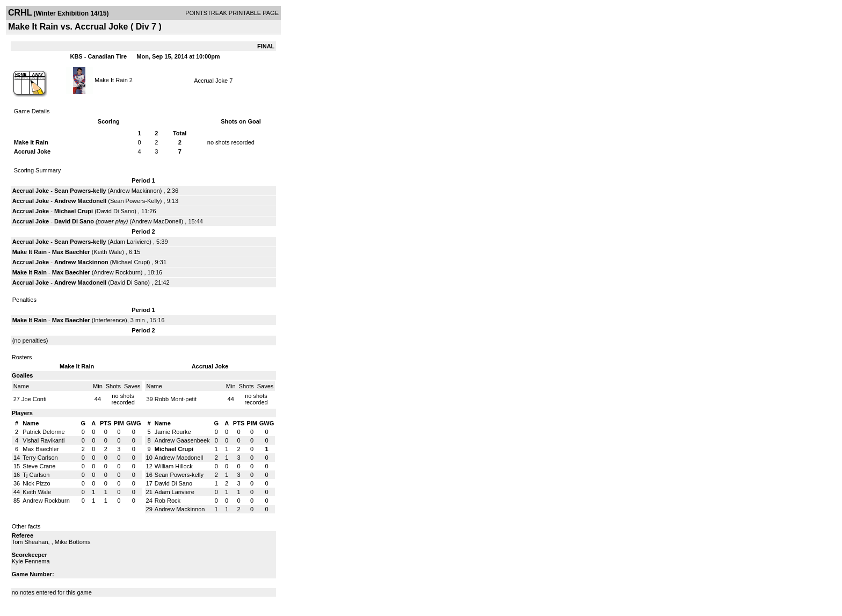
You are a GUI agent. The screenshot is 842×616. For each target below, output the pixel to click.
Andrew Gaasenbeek (182, 440)
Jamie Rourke (173, 432)
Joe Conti (34, 399)
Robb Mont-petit (176, 399)
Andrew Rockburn (117, 272)
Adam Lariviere (129, 242)
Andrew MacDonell (156, 221)
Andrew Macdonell (80, 201)
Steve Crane (39, 466)
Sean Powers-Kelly (135, 201)
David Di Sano (115, 211)
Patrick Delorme (43, 432)
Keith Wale (108, 252)
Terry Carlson (40, 458)
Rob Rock (168, 501)
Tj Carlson (36, 475)
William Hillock (174, 466)
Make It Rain (111, 79)
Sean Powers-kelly (80, 191)
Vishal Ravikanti (43, 440)
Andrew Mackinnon (135, 191)
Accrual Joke (211, 81)
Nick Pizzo (36, 483)
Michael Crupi (74, 211)
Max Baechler (71, 252)
